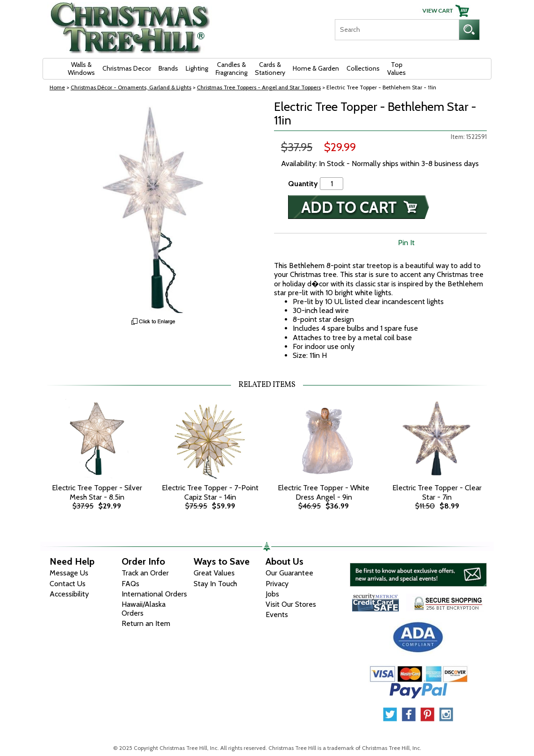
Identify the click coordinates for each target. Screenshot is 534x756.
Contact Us (68, 584)
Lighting (197, 68)
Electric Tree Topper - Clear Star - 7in (437, 492)
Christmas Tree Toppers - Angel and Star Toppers (259, 87)
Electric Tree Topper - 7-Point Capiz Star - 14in (210, 492)
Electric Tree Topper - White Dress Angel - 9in (324, 492)
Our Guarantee (289, 573)
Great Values (214, 573)
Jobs (272, 594)
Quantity (303, 184)
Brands (168, 68)
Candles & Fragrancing (231, 69)
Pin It (406, 243)
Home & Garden (316, 68)
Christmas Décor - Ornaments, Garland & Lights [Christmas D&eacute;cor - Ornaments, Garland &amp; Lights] (131, 87)
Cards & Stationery (270, 69)
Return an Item (146, 623)
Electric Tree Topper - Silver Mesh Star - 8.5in (97, 492)
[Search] (397, 30)
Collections (363, 68)
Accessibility (69, 594)
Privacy (277, 584)
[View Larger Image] (154, 207)
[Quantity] (332, 184)
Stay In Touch (215, 584)
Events (277, 614)
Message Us (69, 573)
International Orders (154, 594)
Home (57, 87)
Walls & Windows (81, 69)
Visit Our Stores (291, 604)
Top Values (397, 69)
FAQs (130, 584)
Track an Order (145, 573)
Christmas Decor (127, 68)
